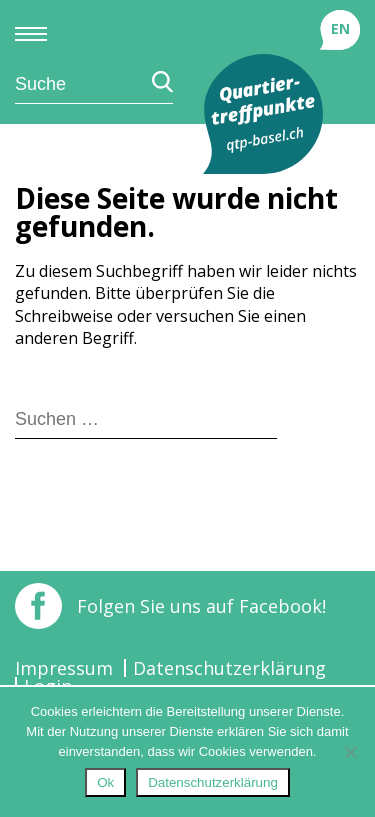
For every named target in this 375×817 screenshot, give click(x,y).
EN (340, 28)
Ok (105, 782)
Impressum (64, 668)
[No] (350, 752)
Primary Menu (31, 34)
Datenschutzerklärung (229, 668)
